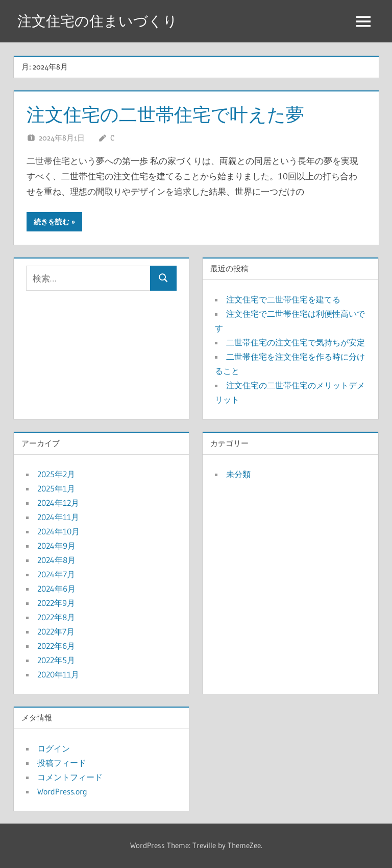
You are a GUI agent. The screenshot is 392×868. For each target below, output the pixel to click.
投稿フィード (62, 763)
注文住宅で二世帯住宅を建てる (283, 299)
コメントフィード (70, 777)
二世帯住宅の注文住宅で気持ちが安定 (296, 342)
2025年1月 (56, 488)
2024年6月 (56, 589)
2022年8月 (56, 617)
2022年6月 (56, 646)
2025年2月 (56, 474)
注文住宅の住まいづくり (97, 21)
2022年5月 (56, 660)
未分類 (238, 474)
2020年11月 (58, 674)
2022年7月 (56, 631)
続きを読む (52, 222)
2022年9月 (56, 603)
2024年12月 (58, 503)
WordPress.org (62, 791)
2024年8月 (56, 560)
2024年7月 (56, 574)
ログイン (54, 748)
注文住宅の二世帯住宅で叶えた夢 (165, 114)
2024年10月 (58, 531)
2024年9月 (56, 546)
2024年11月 (58, 517)
